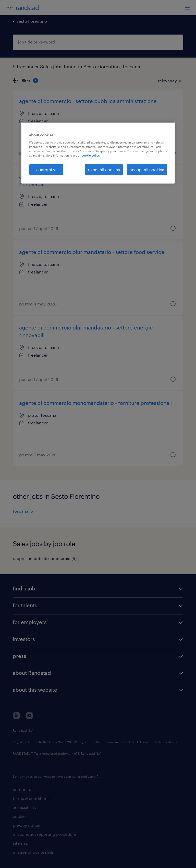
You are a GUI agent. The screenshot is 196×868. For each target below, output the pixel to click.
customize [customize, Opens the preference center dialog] (46, 169)
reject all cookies (104, 169)
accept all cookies (147, 169)
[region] (98, 153)
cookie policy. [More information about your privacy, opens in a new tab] (91, 155)
